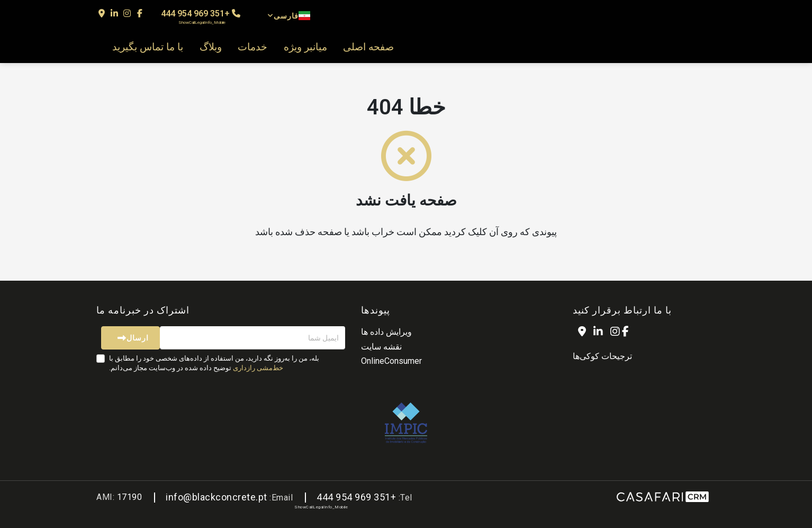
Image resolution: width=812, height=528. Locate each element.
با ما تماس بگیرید (148, 47)
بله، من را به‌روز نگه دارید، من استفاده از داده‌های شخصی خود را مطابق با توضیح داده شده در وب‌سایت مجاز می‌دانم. (214, 363)
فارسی (289, 16)
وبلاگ (211, 47)
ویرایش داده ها (386, 332)
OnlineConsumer (391, 361)
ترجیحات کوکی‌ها (602, 356)
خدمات (252, 47)
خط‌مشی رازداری (258, 368)
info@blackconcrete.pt (216, 497)
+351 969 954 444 (201, 17)
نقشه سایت (381, 347)
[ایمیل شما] (252, 338)
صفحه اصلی (368, 47)
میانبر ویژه (305, 47)
